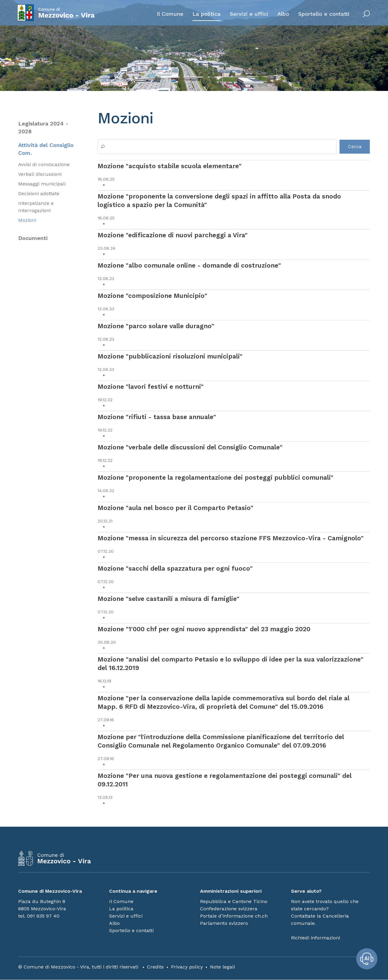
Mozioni (27, 221)
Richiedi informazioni (316, 938)
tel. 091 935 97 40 (39, 916)
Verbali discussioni (40, 175)
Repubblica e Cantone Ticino (234, 902)
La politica (206, 14)
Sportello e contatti (323, 14)
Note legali (222, 967)
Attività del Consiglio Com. (46, 149)
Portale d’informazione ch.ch (234, 916)
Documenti (33, 239)
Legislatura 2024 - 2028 (43, 127)
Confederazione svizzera (229, 909)
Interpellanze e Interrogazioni (36, 207)
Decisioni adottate (39, 194)
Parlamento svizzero (224, 923)
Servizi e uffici (248, 14)
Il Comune (169, 14)
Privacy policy (187, 967)
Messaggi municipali (42, 184)
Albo (282, 14)
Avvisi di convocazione (44, 165)
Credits (155, 967)
